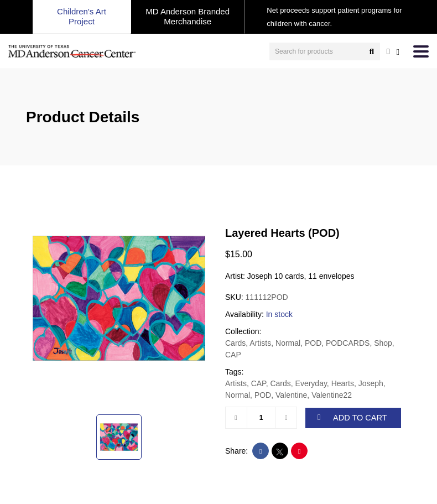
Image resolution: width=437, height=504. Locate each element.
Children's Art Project (82, 16)
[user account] (388, 51)
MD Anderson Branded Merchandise (188, 16)
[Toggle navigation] (421, 51)
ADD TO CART (352, 418)
